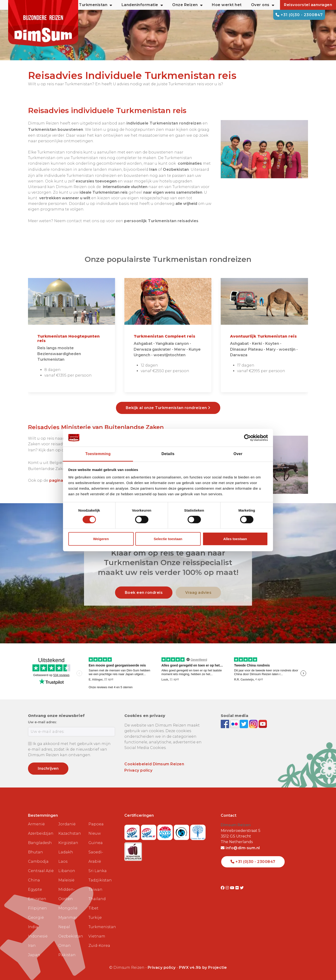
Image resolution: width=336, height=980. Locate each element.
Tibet (93, 908)
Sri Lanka (98, 871)
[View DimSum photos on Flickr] (235, 724)
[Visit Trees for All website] (198, 831)
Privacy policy (138, 770)
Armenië (36, 824)
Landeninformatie (142, 5)
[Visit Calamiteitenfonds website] (182, 831)
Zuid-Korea (99, 946)
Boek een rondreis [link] (144, 592)
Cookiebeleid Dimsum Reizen (154, 764)
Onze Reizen (187, 5)
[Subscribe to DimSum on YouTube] (263, 724)
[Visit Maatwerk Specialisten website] (133, 850)
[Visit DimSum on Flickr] (238, 888)
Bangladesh (40, 843)
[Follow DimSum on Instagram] (254, 724)
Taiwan (95, 889)
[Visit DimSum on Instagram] (228, 888)
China (34, 880)
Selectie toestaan (168, 539)
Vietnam (97, 936)
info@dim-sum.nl (240, 848)
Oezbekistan (71, 936)
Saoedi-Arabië (96, 857)
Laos (63, 861)
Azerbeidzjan (41, 833)
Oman (65, 946)
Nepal (64, 927)
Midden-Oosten (67, 894)
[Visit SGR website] (133, 831)
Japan (34, 955)
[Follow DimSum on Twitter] (244, 724)
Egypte (35, 889)
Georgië (36, 918)
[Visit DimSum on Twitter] (242, 888)
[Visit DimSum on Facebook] (226, 724)
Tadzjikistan (100, 880)
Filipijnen (37, 908)
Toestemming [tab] (98, 454)
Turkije (95, 918)
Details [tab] (168, 454)
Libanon (67, 871)
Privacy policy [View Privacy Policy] (162, 968)
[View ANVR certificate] (166, 831)
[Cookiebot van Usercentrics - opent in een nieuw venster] (247, 438)
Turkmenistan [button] (96, 5)
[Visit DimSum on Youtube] (233, 888)
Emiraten (37, 899)
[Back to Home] (43, 23)
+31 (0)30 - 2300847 (299, 15)
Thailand (97, 899)
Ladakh (66, 852)
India (33, 927)
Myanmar (68, 918)
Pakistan (67, 955)
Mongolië (68, 908)
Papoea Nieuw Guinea (96, 833)
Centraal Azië (41, 871)
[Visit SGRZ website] (149, 831)
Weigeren (101, 539)
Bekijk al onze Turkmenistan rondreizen (168, 408)
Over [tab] (238, 454)
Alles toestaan (235, 539)
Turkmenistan (102, 927)
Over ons (263, 5)
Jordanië (67, 824)
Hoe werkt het (227, 5)
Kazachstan (70, 833)
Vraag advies (198, 592)
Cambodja (38, 861)
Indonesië (38, 936)
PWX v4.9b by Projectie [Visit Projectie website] (203, 968)
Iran (32, 946)
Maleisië (66, 880)
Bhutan (35, 852)
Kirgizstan (68, 843)
